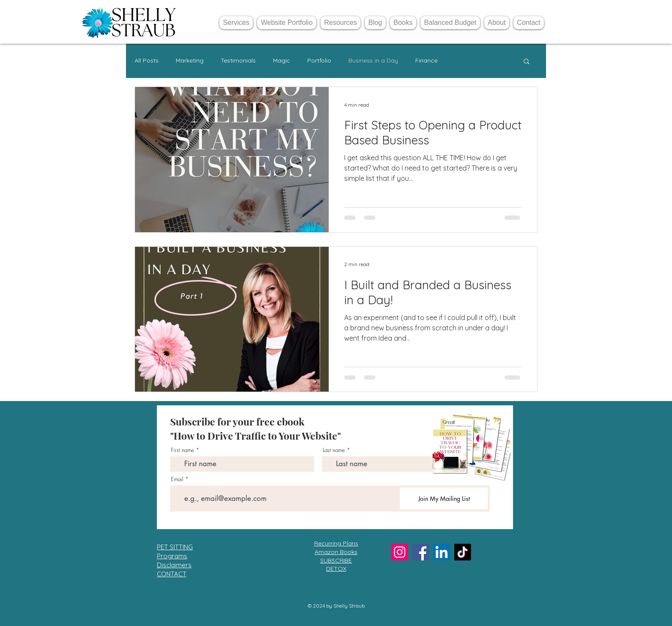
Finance (426, 60)
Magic (282, 60)
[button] (526, 62)
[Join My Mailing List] (444, 499)
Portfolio (319, 60)
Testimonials (238, 60)
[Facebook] (421, 552)
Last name (334, 450)
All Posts (147, 60)
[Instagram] (400, 552)
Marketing (190, 60)
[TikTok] (463, 552)
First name (183, 450)
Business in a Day (373, 60)
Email (177, 479)
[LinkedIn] (442, 552)
